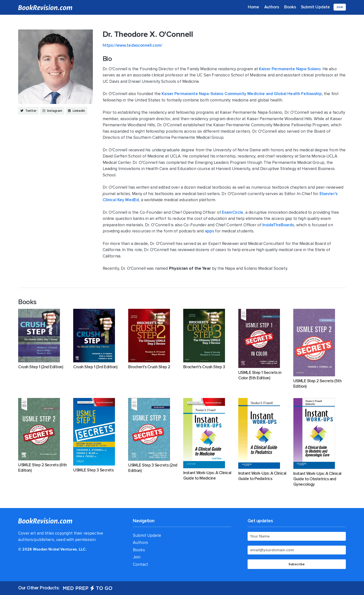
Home (254, 7)
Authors (272, 7)
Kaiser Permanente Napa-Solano (290, 69)
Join (340, 7)
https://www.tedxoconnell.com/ (132, 45)
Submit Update (315, 7)
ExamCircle (233, 212)
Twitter (28, 111)
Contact (143, 564)
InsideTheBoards (278, 225)
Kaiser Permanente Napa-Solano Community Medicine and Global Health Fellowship (242, 94)
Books (290, 7)
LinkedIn (77, 111)
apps (210, 231)
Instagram (52, 111)
